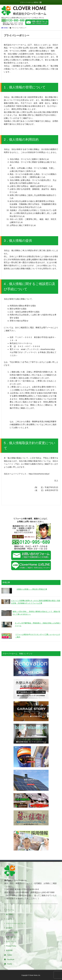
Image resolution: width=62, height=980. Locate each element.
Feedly (8, 964)
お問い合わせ (11, 937)
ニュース (9, 919)
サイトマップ (11, 941)
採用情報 (9, 950)
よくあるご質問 (12, 932)
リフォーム (10, 910)
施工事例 (9, 914)
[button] (29, 2)
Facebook (9, 959)
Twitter (8, 955)
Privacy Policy (11, 946)
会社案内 (9, 928)
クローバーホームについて (16, 923)
